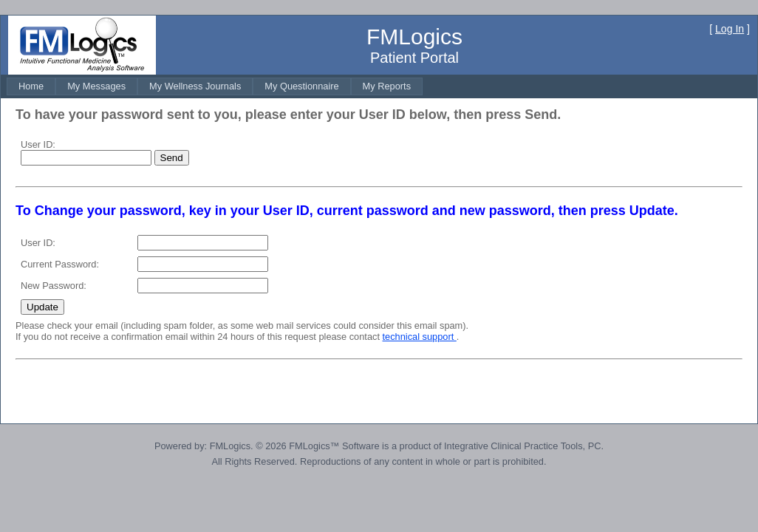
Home (31, 86)
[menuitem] (31, 86)
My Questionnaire (301, 86)
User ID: (38, 144)
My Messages (96, 86)
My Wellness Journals (195, 86)
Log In (730, 29)
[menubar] (215, 86)
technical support (420, 337)
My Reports (387, 86)
